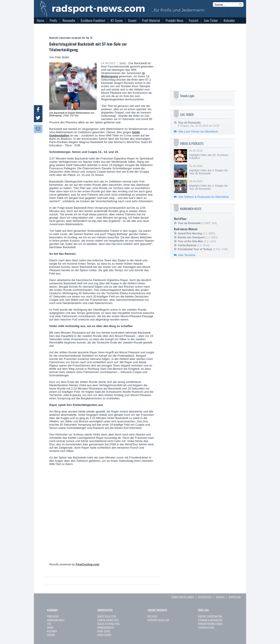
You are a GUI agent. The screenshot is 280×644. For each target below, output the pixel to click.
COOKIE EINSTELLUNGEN (183, 597)
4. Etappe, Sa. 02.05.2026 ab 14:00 (199, 124)
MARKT (50, 627)
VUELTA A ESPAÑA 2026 (108, 624)
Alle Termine (187, 255)
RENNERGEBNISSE (106, 627)
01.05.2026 (210, 154)
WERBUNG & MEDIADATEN (210, 620)
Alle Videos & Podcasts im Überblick (203, 197)
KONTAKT (220, 597)
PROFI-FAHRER (104, 635)
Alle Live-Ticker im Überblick (198, 132)
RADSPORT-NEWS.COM (158, 620)
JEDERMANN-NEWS (56, 620)
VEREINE (51, 635)
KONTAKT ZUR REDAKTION (210, 616)
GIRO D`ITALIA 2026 (107, 616)
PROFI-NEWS (53, 616)
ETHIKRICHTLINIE (206, 627)
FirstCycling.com (87, 564)
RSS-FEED (152, 616)
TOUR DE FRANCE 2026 (108, 620)
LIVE (49, 624)
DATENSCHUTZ (205, 597)
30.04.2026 (210, 185)
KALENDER (52, 631)
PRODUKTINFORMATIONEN (210, 624)
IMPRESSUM (235, 597)
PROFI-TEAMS (104, 631)
